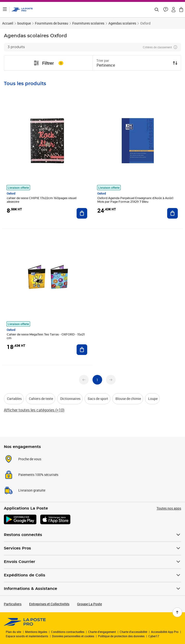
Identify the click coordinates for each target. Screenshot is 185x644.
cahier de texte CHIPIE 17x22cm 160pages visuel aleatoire (42, 200)
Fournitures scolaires (88, 23)
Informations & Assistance (92, 589)
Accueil (8, 23)
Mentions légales (36, 632)
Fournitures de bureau (52, 23)
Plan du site (13, 632)
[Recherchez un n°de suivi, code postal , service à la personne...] (157, 10)
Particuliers (13, 604)
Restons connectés (92, 535)
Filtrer (48, 63)
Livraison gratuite (32, 490)
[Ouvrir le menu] (5, 10)
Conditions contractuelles (68, 632)
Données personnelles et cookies (73, 636)
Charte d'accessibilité (133, 632)
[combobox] (133, 66)
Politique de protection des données (121, 636)
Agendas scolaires (122, 23)
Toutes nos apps (169, 508)
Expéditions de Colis (92, 575)
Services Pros (92, 548)
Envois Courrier (92, 562)
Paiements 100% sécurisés (38, 475)
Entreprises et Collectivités (49, 604)
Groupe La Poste (89, 604)
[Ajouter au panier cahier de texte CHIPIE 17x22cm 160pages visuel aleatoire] (82, 213)
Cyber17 (154, 636)
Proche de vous (30, 459)
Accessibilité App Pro (165, 632)
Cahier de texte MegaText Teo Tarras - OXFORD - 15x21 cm (46, 336)
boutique (24, 23)
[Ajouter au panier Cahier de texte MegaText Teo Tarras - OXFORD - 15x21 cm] (82, 350)
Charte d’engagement (102, 632)
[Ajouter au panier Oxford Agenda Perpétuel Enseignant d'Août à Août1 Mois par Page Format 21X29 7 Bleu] (172, 213)
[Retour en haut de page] (177, 612)
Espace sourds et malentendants (27, 636)
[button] (166, 10)
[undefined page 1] (97, 380)
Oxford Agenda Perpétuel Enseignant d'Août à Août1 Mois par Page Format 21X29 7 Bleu (135, 200)
